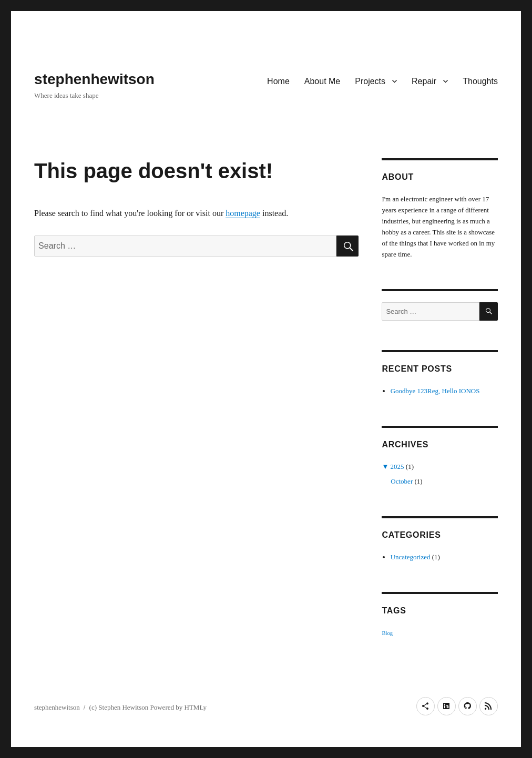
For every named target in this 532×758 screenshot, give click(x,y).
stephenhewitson (94, 79)
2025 (397, 467)
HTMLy (196, 707)
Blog (387, 633)
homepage (243, 213)
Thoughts (480, 81)
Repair (424, 81)
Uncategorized (411, 557)
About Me (322, 81)
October (402, 481)
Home (278, 81)
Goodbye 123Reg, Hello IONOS (435, 391)
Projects (370, 81)
